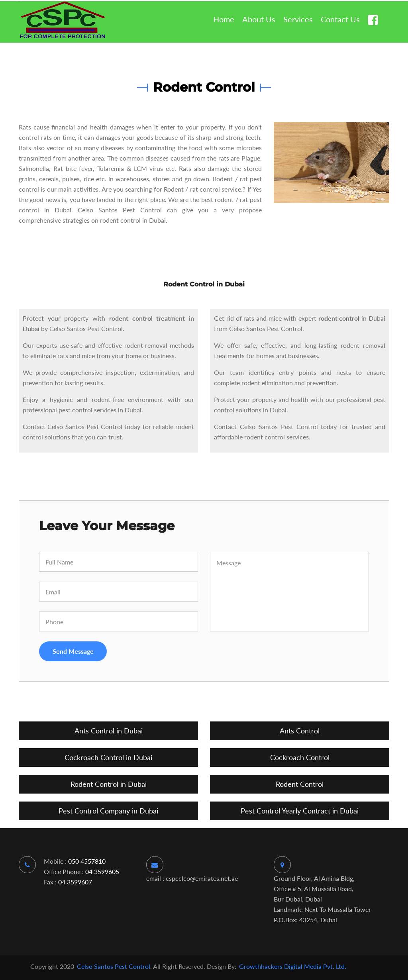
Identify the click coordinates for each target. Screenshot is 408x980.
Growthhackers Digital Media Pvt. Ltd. (293, 966)
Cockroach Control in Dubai (108, 757)
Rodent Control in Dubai (109, 784)
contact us (340, 19)
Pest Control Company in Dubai (108, 811)
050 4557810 (87, 861)
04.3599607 (74, 882)
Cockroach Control (300, 757)
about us (259, 19)
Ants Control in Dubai (109, 731)
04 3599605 (102, 871)
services (298, 19)
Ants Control (300, 731)
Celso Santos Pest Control (113, 966)
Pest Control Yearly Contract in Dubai (300, 811)
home (224, 19)
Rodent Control (300, 784)
